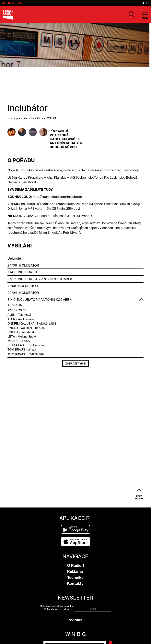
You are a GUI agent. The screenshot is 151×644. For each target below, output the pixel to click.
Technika (75, 578)
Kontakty (75, 583)
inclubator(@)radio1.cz (37, 204)
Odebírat (76, 620)
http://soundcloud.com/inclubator (57, 197)
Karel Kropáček (65, 139)
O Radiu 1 (76, 566)
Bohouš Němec (63, 147)
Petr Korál (60, 135)
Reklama (75, 571)
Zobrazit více (75, 364)
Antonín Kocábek (66, 143)
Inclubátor (29, 265)
